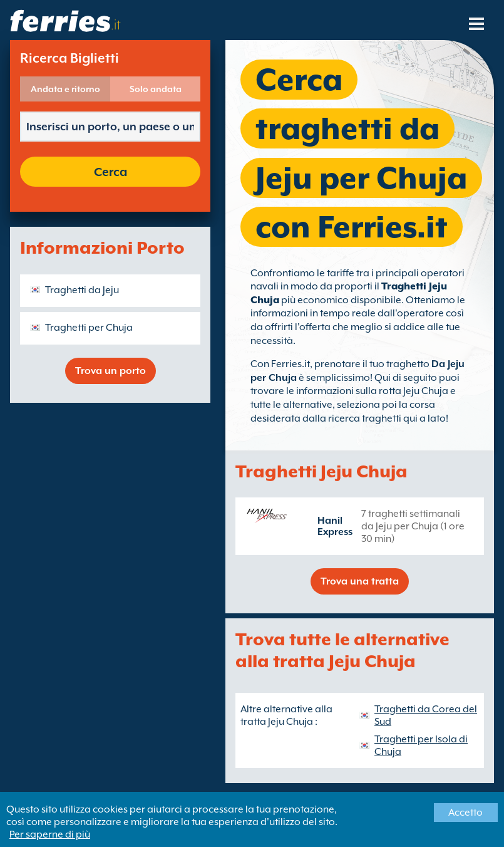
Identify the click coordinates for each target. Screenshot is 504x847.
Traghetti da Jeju (82, 290)
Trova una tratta (360, 581)
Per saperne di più (50, 834)
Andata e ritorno (65, 89)
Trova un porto (111, 371)
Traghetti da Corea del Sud (426, 715)
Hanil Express (335, 526)
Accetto (465, 813)
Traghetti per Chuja (89, 328)
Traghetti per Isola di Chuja (421, 746)
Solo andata (156, 89)
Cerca (111, 172)
